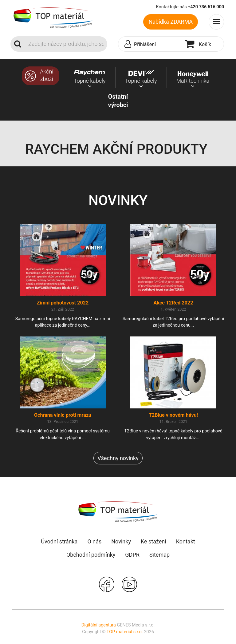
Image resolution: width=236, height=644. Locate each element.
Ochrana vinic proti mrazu (63, 415)
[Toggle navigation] (216, 22)
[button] (150, 44)
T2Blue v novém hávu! (173, 415)
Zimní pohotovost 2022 (63, 303)
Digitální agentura (99, 625)
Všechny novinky (118, 458)
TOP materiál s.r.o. (125, 632)
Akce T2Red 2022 (173, 303)
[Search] (66, 44)
